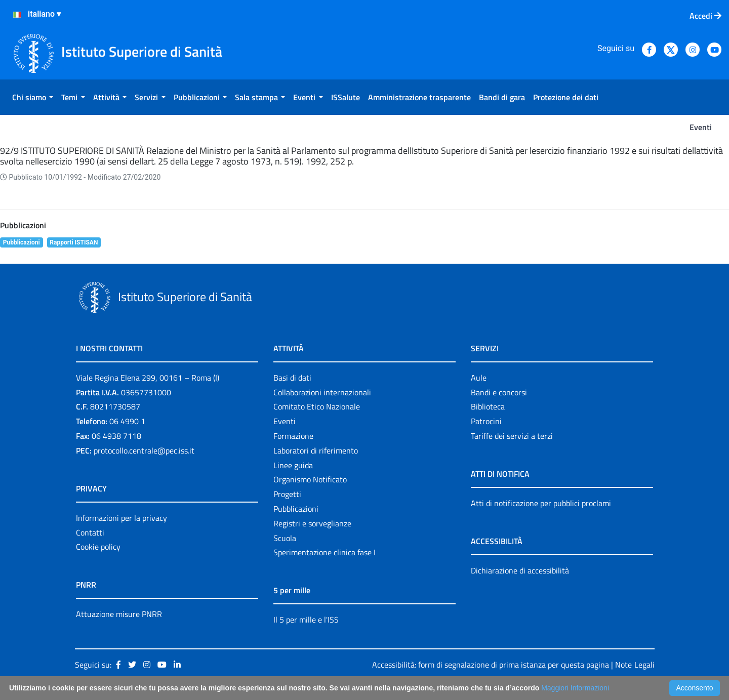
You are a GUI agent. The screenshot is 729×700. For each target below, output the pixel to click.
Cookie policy (98, 547)
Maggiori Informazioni (575, 688)
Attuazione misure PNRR (119, 614)
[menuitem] (33, 97)
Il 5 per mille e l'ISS (306, 620)
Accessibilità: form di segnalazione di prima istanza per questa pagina (491, 665)
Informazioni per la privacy (121, 518)
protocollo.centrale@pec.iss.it (144, 450)
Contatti (90, 532)
